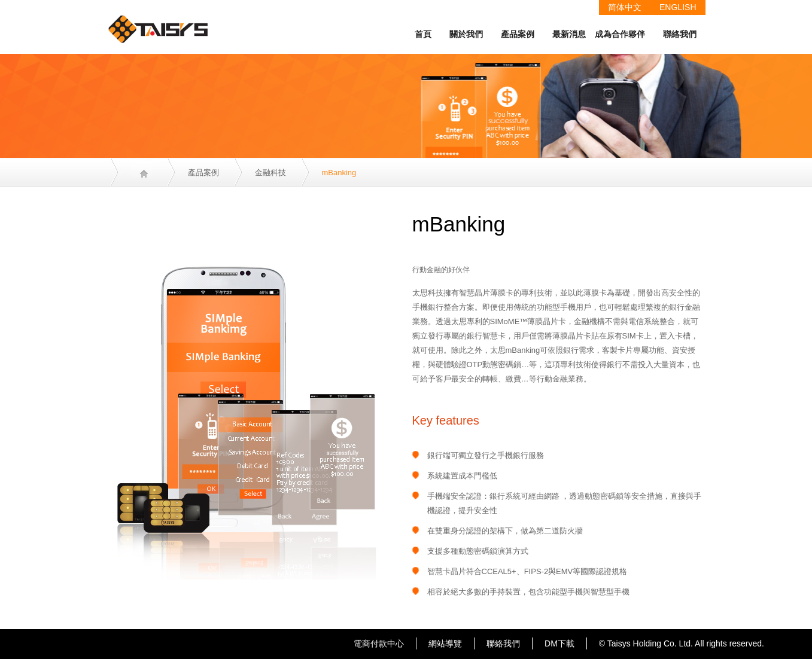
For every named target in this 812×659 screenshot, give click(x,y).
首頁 (423, 34)
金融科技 (270, 173)
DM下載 (559, 643)
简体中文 (625, 7)
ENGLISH (678, 7)
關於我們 (466, 34)
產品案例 (518, 34)
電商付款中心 (379, 643)
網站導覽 (445, 643)
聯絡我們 (680, 34)
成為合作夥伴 (620, 34)
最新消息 (569, 34)
